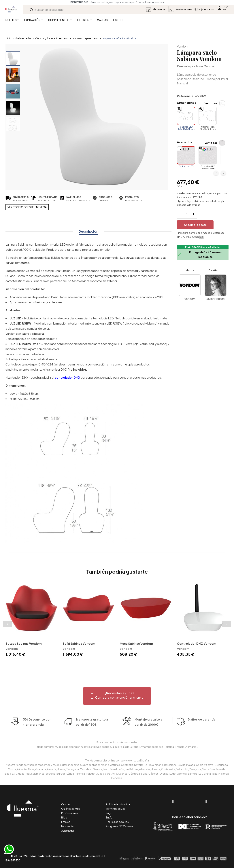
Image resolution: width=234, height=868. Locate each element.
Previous (7, 624)
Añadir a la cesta (195, 225)
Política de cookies (117, 822)
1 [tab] (115, 664)
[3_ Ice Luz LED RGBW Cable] (208, 155)
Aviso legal (68, 831)
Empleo (66, 822)
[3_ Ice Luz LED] (186, 155)
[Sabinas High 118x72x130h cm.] (208, 116)
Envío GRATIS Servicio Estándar (203, 247)
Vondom (183, 46)
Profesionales (70, 813)
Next (227, 624)
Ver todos (211, 103)
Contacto (67, 804)
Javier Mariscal (205, 66)
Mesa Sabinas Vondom (136, 644)
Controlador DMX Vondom (197, 644)
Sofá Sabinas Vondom (79, 644)
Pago (109, 813)
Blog (64, 817)
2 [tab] (119, 664)
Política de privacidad (119, 804)
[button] (117, 696)
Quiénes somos (71, 809)
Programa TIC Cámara (119, 826)
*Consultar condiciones (46, 2)
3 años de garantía (202, 728)
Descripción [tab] (88, 231)
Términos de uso (116, 809)
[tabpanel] (31, 620)
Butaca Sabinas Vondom (24, 644)
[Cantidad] (187, 214)
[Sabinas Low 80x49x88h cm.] (186, 116)
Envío (109, 817)
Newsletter (68, 826)
